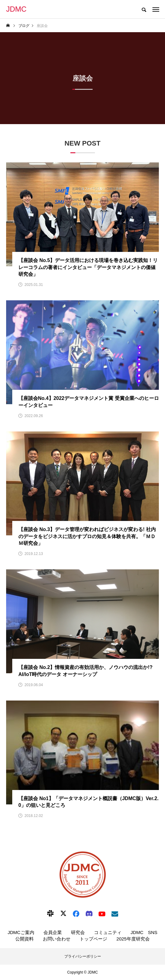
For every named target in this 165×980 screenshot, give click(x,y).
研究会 (78, 932)
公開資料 (24, 939)
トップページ (93, 939)
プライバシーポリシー (83, 956)
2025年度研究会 (133, 939)
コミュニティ (108, 932)
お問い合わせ (57, 939)
